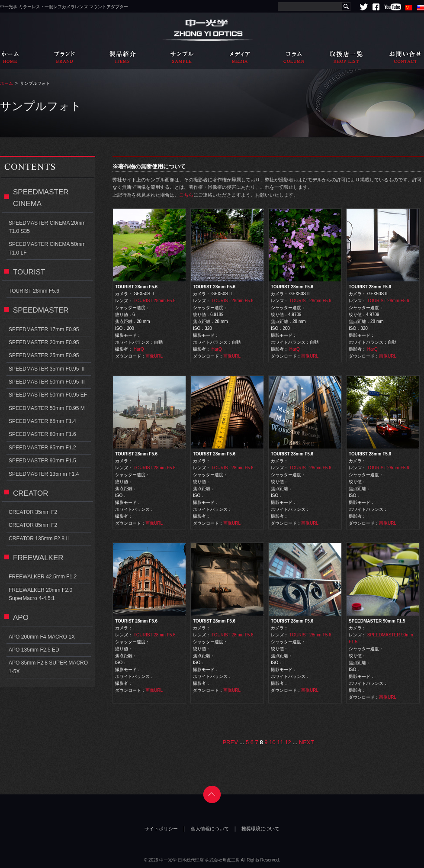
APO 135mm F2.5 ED (34, 650)
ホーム (6, 83)
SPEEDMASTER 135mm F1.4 (44, 474)
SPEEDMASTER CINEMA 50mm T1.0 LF (47, 248)
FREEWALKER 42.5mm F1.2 (43, 577)
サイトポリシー (161, 829)
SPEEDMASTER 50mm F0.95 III (47, 382)
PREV (230, 742)
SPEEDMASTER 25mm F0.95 (44, 355)
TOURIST (29, 272)
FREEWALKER (38, 558)
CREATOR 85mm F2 (33, 525)
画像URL (154, 356)
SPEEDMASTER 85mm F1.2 (42, 448)
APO (21, 618)
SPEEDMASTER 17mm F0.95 (44, 329)
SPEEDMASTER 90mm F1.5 (42, 461)
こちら (186, 195)
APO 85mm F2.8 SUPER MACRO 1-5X (48, 667)
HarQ (139, 349)
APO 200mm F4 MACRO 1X (42, 637)
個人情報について (210, 829)
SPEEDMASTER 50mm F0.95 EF (48, 395)
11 (280, 742)
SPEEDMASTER (41, 310)
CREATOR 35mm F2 (33, 512)
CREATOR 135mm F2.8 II (39, 539)
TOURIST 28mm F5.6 (155, 301)
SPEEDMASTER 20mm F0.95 (44, 342)
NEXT (307, 742)
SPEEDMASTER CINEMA (41, 198)
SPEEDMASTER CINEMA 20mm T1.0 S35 (47, 227)
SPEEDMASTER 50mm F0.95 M (47, 408)
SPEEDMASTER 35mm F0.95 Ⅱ (47, 369)
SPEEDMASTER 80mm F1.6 (42, 434)
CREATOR (31, 493)
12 (288, 742)
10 (272, 742)
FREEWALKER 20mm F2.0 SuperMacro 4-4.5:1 (40, 594)
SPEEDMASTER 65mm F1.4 (42, 421)
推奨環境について (260, 829)
